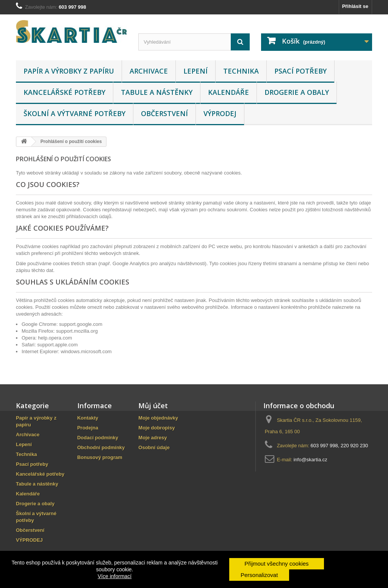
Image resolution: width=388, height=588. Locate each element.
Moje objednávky (158, 418)
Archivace (149, 71)
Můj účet (153, 406)
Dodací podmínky (98, 438)
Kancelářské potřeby (64, 92)
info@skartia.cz (311, 460)
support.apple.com (57, 345)
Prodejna (88, 428)
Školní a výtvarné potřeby (74, 113)
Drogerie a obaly (297, 92)
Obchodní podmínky (101, 447)
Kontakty (88, 418)
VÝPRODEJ (220, 113)
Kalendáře (228, 92)
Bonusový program (100, 457)
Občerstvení (164, 113)
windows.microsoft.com (86, 351)
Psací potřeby (300, 71)
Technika (241, 71)
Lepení (196, 71)
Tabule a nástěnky (157, 92)
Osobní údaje (154, 447)
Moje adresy (153, 438)
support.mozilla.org (77, 331)
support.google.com (81, 324)
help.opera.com (55, 338)
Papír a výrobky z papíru (69, 71)
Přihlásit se (355, 6)
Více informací (115, 576)
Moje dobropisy (156, 428)
